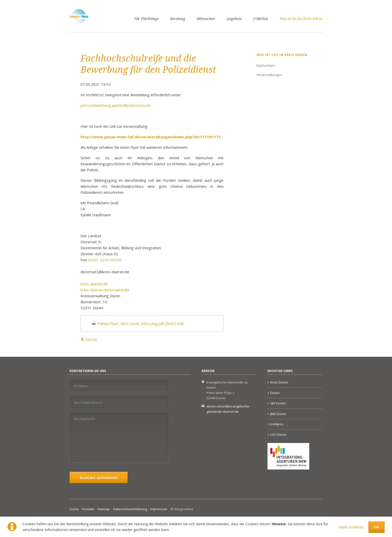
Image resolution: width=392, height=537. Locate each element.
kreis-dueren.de (94, 284)
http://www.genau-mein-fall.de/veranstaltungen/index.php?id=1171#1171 (151, 137)
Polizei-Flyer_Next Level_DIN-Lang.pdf (141, 323)
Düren (275, 393)
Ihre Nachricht (85, 419)
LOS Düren (278, 434)
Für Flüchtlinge (146, 19)
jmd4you (277, 424)
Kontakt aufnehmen (99, 477)
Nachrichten (266, 65)
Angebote (234, 19)
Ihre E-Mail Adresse (89, 402)
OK (376, 527)
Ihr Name (82, 386)
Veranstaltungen (269, 75)
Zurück (91, 339)
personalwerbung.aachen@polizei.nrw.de (115, 105)
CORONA (261, 19)
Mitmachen (206, 19)
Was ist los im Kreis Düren (301, 19)
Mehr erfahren (351, 527)
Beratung (178, 19)
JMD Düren (278, 414)
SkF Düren (278, 403)
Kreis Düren (279, 382)
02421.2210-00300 (105, 260)
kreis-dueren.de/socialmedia (105, 290)
